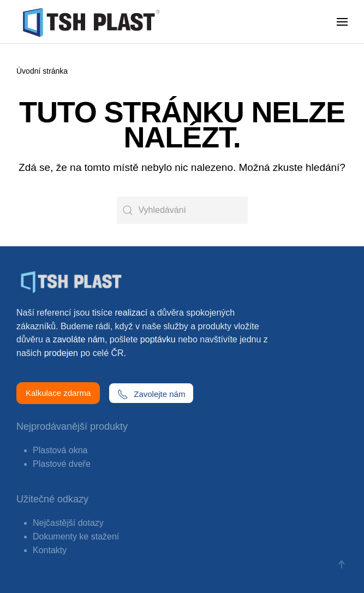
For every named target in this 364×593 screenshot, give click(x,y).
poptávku (158, 339)
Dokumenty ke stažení (76, 536)
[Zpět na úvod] (93, 22)
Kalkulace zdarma (58, 393)
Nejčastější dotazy (68, 523)
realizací (132, 313)
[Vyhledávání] (182, 210)
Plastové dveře (62, 464)
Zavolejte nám (151, 394)
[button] (342, 22)
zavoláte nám (79, 339)
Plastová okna (60, 450)
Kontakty (50, 550)
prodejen (61, 353)
